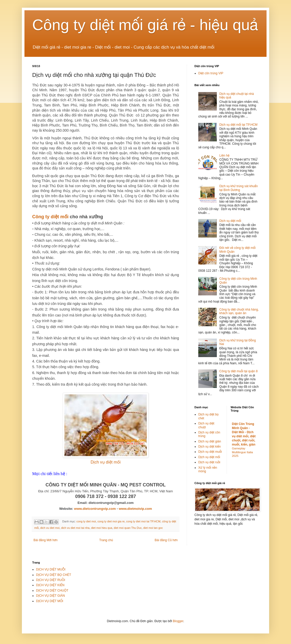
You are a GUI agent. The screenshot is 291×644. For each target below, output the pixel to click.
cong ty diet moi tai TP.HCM (143, 522)
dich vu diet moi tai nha (75, 528)
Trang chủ (106, 540)
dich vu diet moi (50, 528)
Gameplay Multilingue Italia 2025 (243, 452)
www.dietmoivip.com (135, 509)
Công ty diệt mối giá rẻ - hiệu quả (145, 25)
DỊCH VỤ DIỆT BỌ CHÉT (54, 575)
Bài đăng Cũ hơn (166, 540)
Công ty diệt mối (50, 217)
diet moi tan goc (153, 528)
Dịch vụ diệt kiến (209, 447)
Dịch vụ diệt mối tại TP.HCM (238, 125)
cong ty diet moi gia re (111, 522)
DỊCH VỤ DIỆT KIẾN (50, 585)
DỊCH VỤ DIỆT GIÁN (50, 596)
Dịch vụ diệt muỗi (210, 452)
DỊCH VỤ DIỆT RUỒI (51, 580)
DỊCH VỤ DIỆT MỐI (50, 601)
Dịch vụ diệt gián (210, 441)
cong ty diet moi (86, 522)
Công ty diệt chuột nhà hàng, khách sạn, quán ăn (239, 311)
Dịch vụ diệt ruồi (209, 462)
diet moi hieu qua (102, 528)
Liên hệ (224, 156)
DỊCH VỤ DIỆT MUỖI (51, 569)
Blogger (178, 621)
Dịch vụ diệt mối (106, 462)
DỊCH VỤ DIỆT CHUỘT (52, 591)
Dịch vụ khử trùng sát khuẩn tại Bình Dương (239, 188)
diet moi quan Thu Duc (128, 528)
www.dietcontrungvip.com (95, 509)
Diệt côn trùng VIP (211, 73)
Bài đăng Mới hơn (45, 540)
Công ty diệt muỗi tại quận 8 (239, 371)
